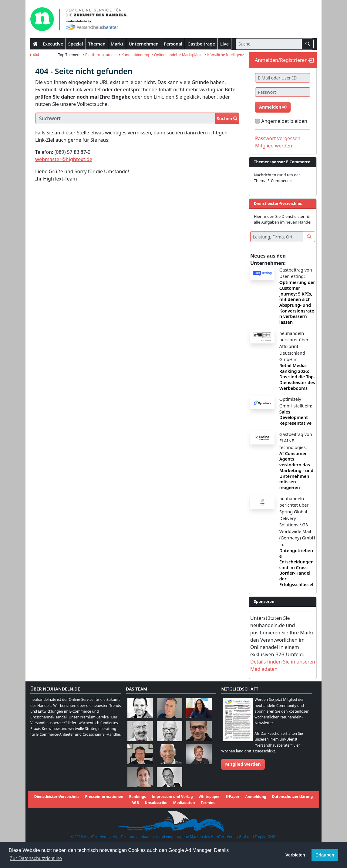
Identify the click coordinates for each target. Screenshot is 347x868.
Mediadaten (184, 803)
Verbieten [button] (295, 855)
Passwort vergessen (278, 138)
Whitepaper (209, 797)
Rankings (137, 797)
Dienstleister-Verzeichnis (57, 797)
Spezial (76, 44)
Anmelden (273, 107)
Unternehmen (144, 44)
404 (35, 55)
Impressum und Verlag (172, 797)
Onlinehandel (164, 55)
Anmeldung (256, 797)
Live (224, 44)
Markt (117, 44)
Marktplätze (191, 55)
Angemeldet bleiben (284, 121)
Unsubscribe (156, 803)
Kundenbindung (134, 55)
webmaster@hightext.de (64, 159)
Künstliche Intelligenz (224, 55)
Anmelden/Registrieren (281, 60)
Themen (97, 44)
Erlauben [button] (325, 855)
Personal (173, 44)
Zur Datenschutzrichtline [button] (36, 858)
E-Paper (232, 797)
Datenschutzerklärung (292, 797)
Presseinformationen (104, 797)
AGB (135, 803)
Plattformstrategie (100, 55)
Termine (208, 803)
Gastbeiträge (201, 44)
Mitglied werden (274, 146)
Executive (53, 44)
